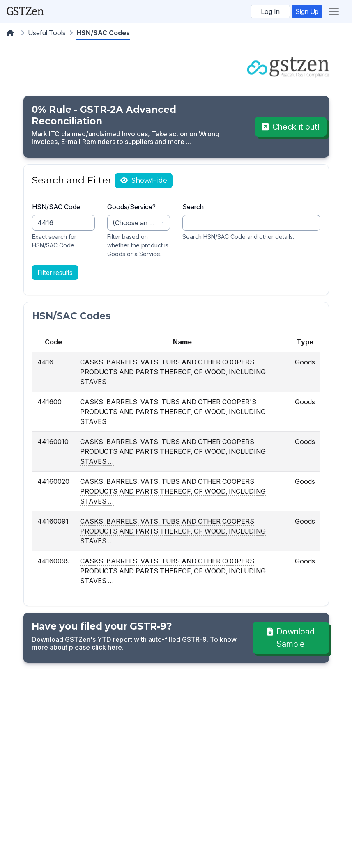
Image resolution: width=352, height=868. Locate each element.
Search (193, 207)
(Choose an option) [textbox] (136, 223)
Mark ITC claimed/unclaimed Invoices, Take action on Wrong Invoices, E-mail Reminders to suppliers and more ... (125, 138)
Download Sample (291, 638)
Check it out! (291, 127)
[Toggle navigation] (334, 11)
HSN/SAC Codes (103, 33)
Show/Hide (148, 180)
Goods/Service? (131, 207)
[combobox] (139, 223)
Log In (270, 11)
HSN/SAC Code (56, 207)
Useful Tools (47, 33)
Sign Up (307, 11)
